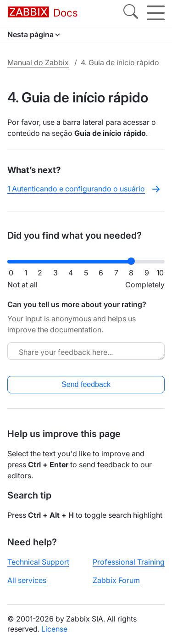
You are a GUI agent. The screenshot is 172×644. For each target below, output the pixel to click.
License (54, 629)
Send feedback (86, 384)
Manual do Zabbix (38, 62)
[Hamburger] (156, 13)
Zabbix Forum (116, 580)
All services (27, 580)
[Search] (131, 13)
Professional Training (129, 562)
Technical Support (38, 562)
